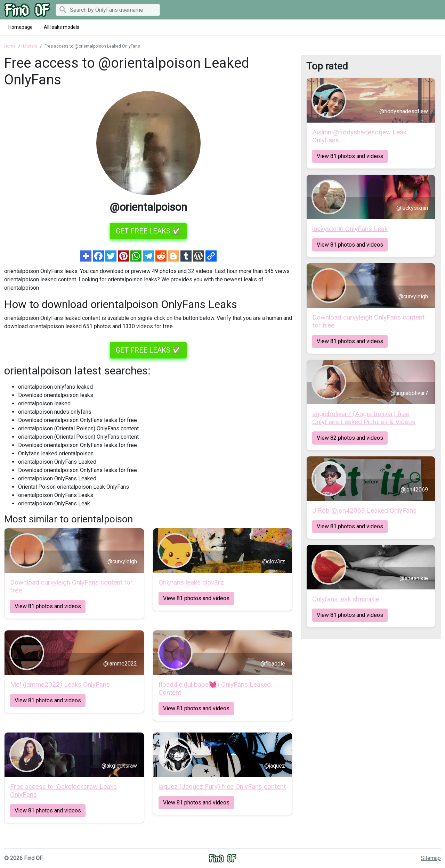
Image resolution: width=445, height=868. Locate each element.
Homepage (21, 27)
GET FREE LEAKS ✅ (148, 231)
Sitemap (431, 858)
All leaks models (62, 27)
